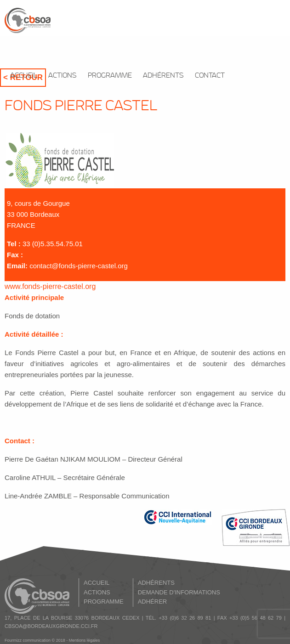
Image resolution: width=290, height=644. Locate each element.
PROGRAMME (110, 76)
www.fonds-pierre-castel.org (50, 286)
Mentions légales (85, 640)
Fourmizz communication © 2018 (35, 640)
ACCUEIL (24, 76)
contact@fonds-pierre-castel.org (79, 266)
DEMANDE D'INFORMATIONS (179, 592)
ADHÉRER (153, 602)
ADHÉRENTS (163, 76)
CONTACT (210, 76)
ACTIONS (63, 76)
